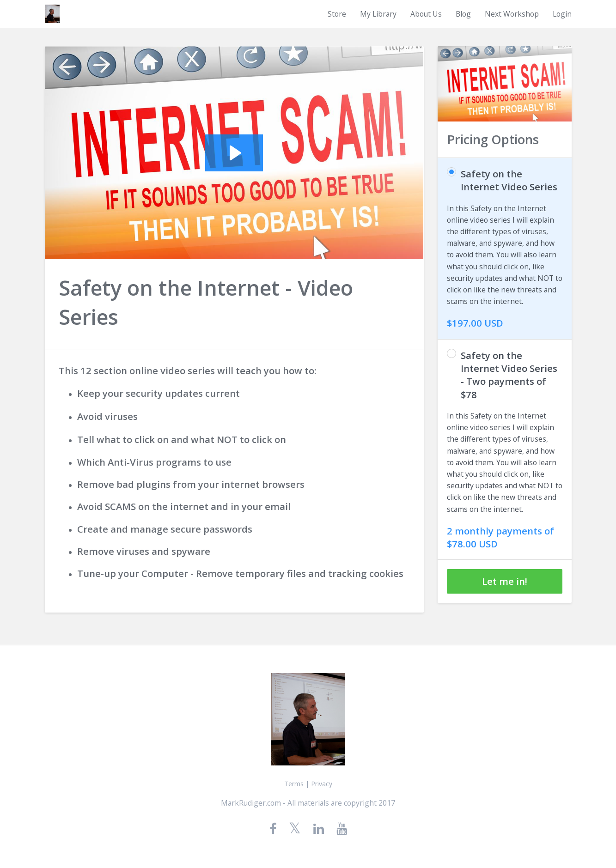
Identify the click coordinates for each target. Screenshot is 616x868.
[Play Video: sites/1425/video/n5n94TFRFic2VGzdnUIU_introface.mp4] (234, 153)
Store (337, 14)
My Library (378, 14)
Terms (294, 784)
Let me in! (505, 581)
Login (562, 14)
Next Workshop (512, 14)
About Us (426, 14)
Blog (463, 14)
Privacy (322, 784)
